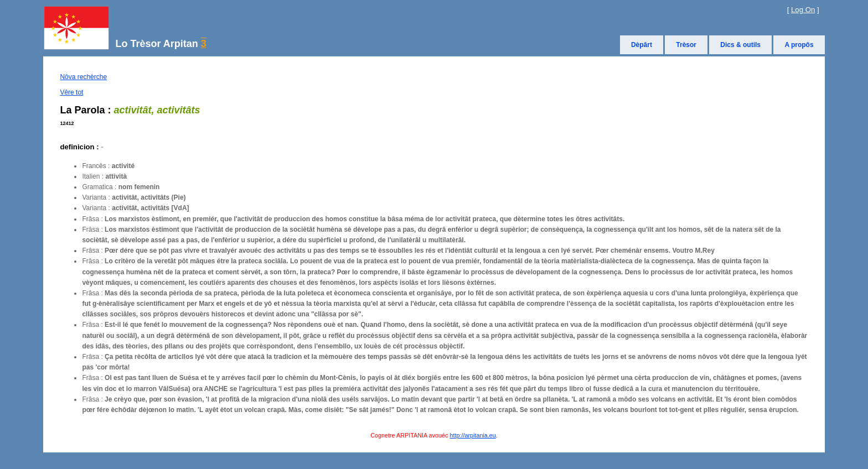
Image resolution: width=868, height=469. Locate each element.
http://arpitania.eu (472, 435)
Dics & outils (740, 45)
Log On (803, 10)
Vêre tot (71, 92)
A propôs (799, 45)
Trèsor (686, 45)
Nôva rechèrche (83, 77)
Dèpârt (642, 45)
